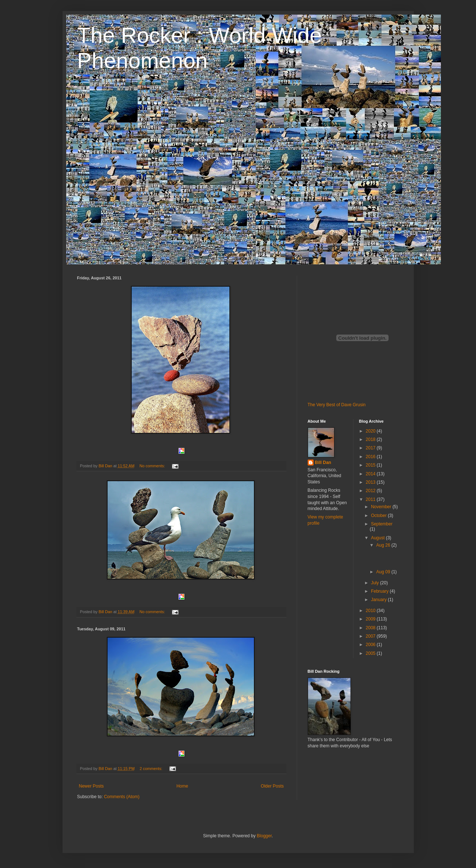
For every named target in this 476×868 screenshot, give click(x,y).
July (376, 583)
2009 (371, 619)
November (382, 507)
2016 (371, 457)
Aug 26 (384, 545)
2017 (371, 448)
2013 (371, 482)
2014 (371, 474)
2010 (371, 611)
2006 (371, 645)
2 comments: (152, 769)
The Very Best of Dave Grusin (337, 405)
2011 (371, 499)
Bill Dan (323, 463)
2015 (371, 465)
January (379, 600)
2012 (371, 491)
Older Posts (272, 786)
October (379, 516)
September (382, 524)
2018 (371, 439)
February (380, 591)
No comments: (153, 466)
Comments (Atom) (122, 797)
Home (182, 786)
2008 (371, 628)
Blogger (264, 836)
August (378, 538)
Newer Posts (91, 786)
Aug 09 (384, 572)
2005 (371, 653)
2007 (371, 636)
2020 (371, 431)
